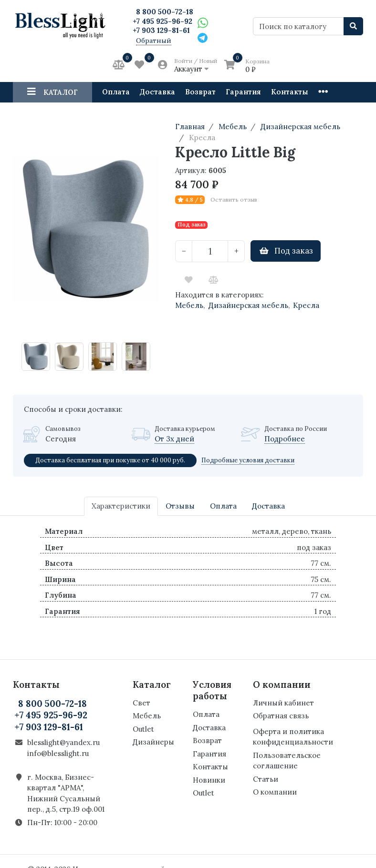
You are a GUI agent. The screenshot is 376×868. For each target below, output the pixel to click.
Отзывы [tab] (180, 506)
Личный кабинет (283, 703)
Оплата (116, 92)
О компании (275, 792)
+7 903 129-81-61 (161, 30)
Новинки (209, 780)
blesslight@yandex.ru (63, 742)
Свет (141, 703)
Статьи (266, 779)
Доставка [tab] (268, 506)
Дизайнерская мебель (248, 305)
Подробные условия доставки (248, 460)
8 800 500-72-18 (165, 12)
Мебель (189, 305)
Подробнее (285, 439)
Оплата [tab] (223, 506)
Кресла (306, 305)
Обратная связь (281, 716)
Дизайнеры (153, 742)
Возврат (200, 92)
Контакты (290, 92)
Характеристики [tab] (121, 506)
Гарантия (243, 92)
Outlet (143, 729)
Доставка (157, 92)
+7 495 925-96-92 (162, 21)
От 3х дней (174, 439)
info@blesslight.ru (58, 753)
